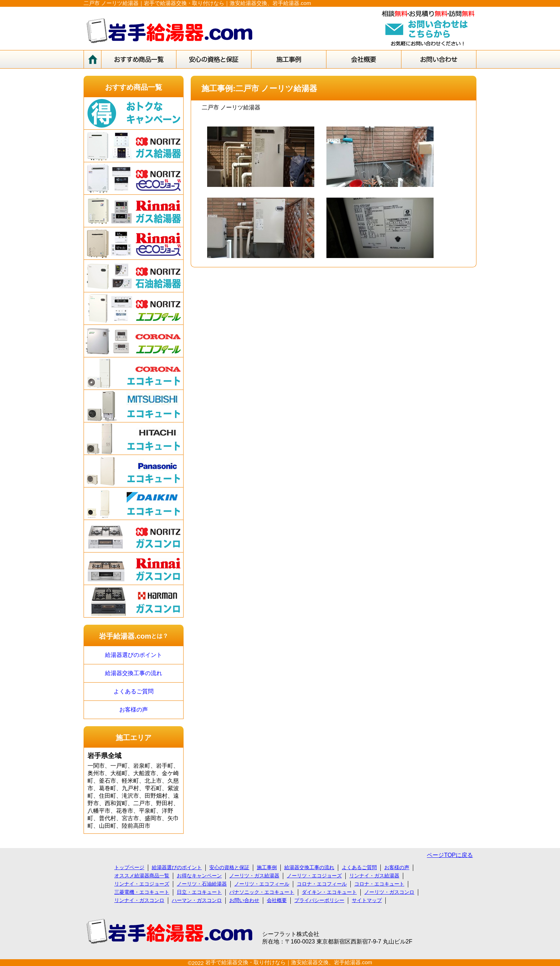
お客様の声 (134, 710)
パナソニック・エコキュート (262, 892)
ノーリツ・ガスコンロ (389, 892)
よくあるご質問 (134, 691)
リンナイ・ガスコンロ (139, 900)
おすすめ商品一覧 (134, 87)
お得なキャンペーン (199, 876)
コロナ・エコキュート (379, 884)
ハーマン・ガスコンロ (197, 900)
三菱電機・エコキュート (142, 892)
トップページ (129, 867)
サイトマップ (367, 900)
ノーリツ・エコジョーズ (314, 876)
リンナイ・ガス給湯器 (374, 876)
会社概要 (277, 900)
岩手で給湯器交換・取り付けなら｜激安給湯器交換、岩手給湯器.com (289, 962)
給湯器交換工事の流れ (134, 673)
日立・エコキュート (199, 892)
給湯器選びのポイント (134, 655)
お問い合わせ (244, 900)
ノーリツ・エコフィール (262, 884)
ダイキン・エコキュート (329, 892)
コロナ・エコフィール (322, 884)
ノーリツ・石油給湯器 (202, 884)
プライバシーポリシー (319, 900)
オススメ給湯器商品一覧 (142, 876)
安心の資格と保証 (229, 867)
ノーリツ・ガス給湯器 (254, 876)
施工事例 (267, 867)
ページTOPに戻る (450, 855)
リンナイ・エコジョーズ (142, 884)
